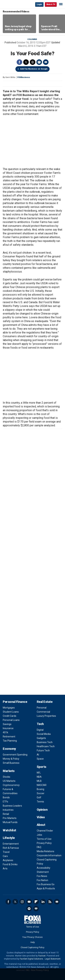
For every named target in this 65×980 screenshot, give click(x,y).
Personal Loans (11, 720)
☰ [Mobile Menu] (61, 4)
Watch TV (51, 4)
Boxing (40, 789)
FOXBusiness (24, 77)
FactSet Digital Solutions (31, 959)
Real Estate (45, 702)
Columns (32, 39)
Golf (39, 797)
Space (40, 759)
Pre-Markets (10, 818)
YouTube (29, 902)
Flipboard (36, 902)
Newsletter (57, 902)
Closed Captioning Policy (32, 947)
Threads (33, 62)
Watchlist (9, 830)
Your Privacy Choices (32, 937)
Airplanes (8, 860)
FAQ (39, 847)
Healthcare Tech (46, 746)
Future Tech (43, 750)
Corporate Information (49, 855)
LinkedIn (43, 902)
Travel (6, 852)
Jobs (39, 835)
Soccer (41, 793)
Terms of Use (44, 839)
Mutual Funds (10, 822)
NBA (39, 777)
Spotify (29, 909)
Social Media (44, 734)
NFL (39, 773)
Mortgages (9, 708)
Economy (9, 749)
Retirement (9, 737)
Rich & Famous (11, 848)
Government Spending (15, 755)
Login (39, 4)
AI (38, 755)
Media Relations (45, 851)
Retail (6, 814)
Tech (40, 724)
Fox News (42, 876)
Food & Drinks (10, 864)
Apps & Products (46, 888)
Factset (42, 956)
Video (41, 817)
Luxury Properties (46, 716)
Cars (5, 856)
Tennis (40, 802)
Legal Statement (53, 959)
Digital (40, 730)
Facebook (19, 62)
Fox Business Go (46, 884)
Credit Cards (10, 716)
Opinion (42, 810)
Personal (42, 708)
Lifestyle (9, 838)
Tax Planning (10, 741)
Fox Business (14, 4)
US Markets (9, 781)
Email (46, 62)
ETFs (5, 802)
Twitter (26, 62)
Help (33, 942)
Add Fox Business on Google (34, 69)
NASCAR (42, 785)
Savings (7, 724)
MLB (39, 781)
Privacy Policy (44, 843)
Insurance (8, 728)
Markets (9, 771)
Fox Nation (42, 880)
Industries (8, 810)
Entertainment (11, 844)
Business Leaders (12, 806)
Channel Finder (45, 831)
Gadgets (41, 738)
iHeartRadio (36, 909)
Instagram (22, 902)
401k (5, 732)
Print (39, 62)
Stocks (6, 777)
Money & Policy (11, 759)
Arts (5, 869)
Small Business (11, 763)
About (41, 825)
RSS (50, 902)
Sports (42, 767)
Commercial (43, 712)
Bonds (6, 797)
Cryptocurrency (11, 785)
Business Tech (45, 742)
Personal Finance (15, 702)
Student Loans (11, 712)
